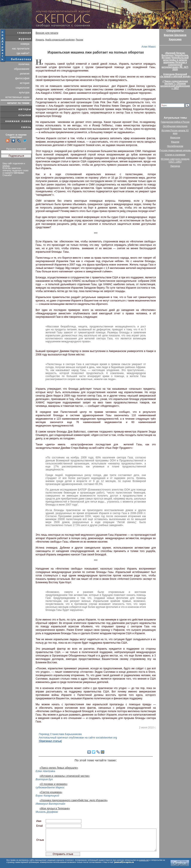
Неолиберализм (175, 146)
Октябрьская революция (175, 126)
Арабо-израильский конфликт (60, 40)
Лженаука (175, 166)
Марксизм (175, 138)
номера (25, 44)
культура (24, 92)
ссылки (25, 115)
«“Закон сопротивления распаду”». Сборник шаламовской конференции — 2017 (175, 85)
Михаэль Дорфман (47, 812)
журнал (25, 39)
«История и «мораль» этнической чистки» (65, 776)
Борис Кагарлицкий (47, 796)
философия (22, 78)
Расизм (79, 40)
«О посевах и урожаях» (53, 784)
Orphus (6, 166)
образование (22, 69)
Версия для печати (47, 33)
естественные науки (17, 97)
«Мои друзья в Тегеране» (55, 808)
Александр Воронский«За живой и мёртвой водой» (175, 75)
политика (24, 64)
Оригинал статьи (50, 741)
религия (25, 74)
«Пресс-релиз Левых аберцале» (59, 768)
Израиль (40, 40)
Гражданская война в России (175, 122)
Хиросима (175, 39)
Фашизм (175, 142)
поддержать (3, 46)
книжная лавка (18, 121)
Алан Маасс (149, 47)
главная (24, 33)
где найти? (23, 53)
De (189, 2)
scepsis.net (144, 860)
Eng (184, 2)
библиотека (21, 59)
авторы (25, 109)
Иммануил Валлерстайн (50, 804)
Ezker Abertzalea (45, 771)
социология (23, 88)
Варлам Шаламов (175, 35)
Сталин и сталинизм (175, 155)
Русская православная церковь (175, 150)
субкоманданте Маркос (50, 787)
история (25, 83)
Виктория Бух (44, 779)
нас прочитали (21, 49)
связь (26, 127)
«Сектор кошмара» (51, 792)
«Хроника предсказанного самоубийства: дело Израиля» (74, 800)
